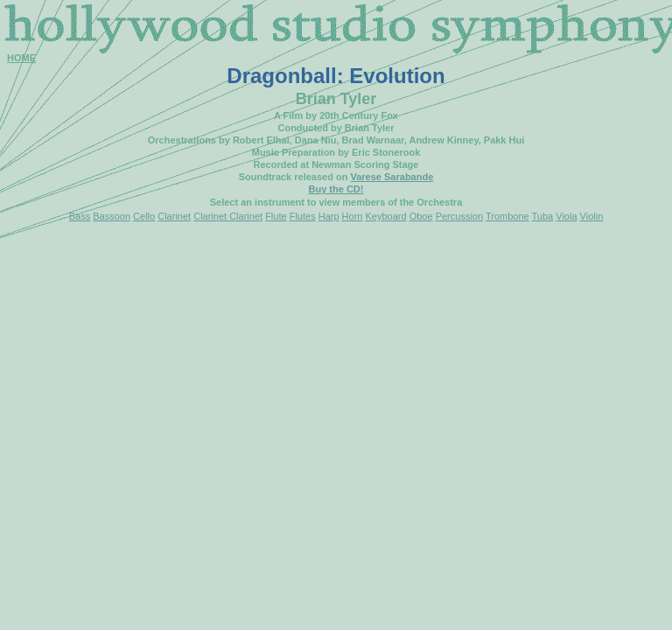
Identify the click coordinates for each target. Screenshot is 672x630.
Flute (276, 216)
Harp (329, 216)
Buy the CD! (336, 189)
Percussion (459, 216)
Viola (566, 216)
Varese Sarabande (392, 177)
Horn (353, 216)
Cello (144, 216)
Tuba (543, 216)
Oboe (421, 216)
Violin (592, 216)
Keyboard (386, 216)
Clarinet (174, 216)
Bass (80, 216)
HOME (21, 58)
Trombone (507, 216)
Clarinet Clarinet (228, 216)
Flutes (303, 216)
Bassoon (112, 216)
